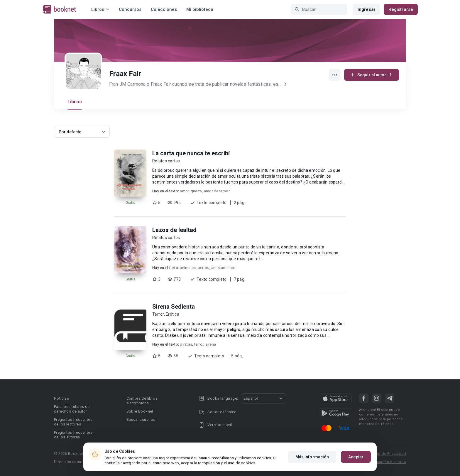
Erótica (172, 314)
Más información (312, 458)
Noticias (61, 398)
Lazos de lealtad (174, 230)
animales (188, 268)
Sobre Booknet (140, 411)
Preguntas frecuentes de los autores (73, 435)
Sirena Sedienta (174, 307)
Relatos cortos (166, 161)
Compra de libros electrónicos (142, 401)
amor (184, 191)
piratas (186, 344)
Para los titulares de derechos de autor (72, 409)
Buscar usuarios (141, 419)
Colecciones (164, 9)
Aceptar (356, 458)
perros (204, 268)
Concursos (130, 9)
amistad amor (223, 268)
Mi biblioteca (200, 9)
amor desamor (217, 191)
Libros (75, 102)
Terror (158, 314)
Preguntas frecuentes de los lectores (73, 422)
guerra (196, 191)
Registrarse (401, 9)
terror (199, 344)
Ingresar (367, 9)
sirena (211, 344)
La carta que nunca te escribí (191, 153)
